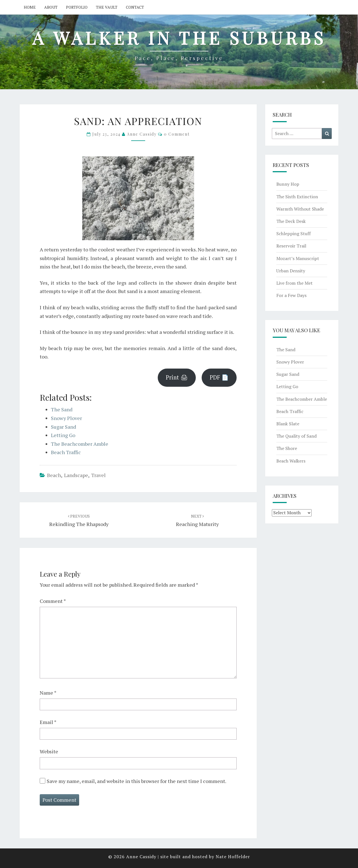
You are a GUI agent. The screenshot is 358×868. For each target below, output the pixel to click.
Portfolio (77, 7)
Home (30, 7)
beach (54, 475)
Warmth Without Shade (300, 209)
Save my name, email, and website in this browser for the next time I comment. (136, 781)
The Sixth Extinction (297, 197)
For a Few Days (291, 295)
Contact (135, 7)
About (51, 7)
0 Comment (177, 134)
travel (98, 475)
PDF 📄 (219, 377)
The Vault (107, 7)
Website (49, 751)
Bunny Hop (288, 184)
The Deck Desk (291, 221)
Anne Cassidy (142, 134)
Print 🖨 (177, 377)
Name (48, 693)
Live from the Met (295, 283)
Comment (53, 601)
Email (48, 722)
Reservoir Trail (291, 246)
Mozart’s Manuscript (298, 258)
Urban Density (291, 271)
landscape (76, 475)
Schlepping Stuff (294, 233)
